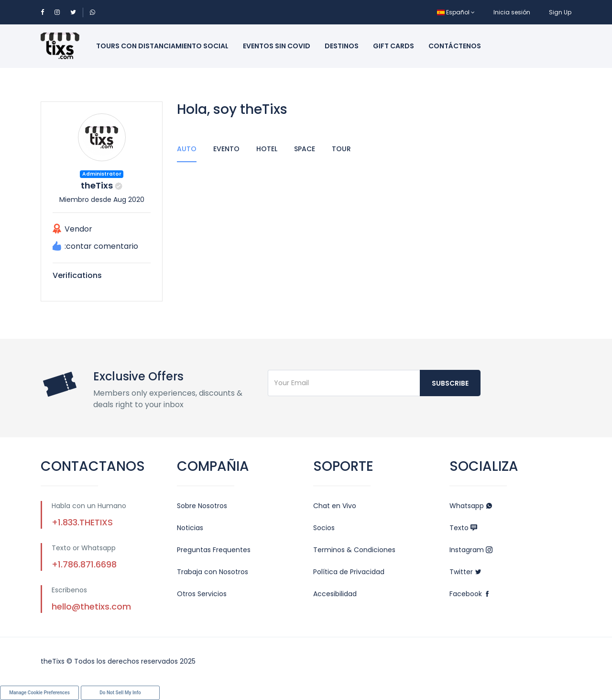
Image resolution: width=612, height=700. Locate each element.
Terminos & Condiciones (354, 550)
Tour (341, 149)
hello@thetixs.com (91, 606)
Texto (463, 528)
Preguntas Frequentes (214, 550)
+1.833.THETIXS (82, 522)
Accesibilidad (335, 594)
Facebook (470, 594)
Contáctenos (455, 46)
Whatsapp (471, 506)
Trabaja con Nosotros (213, 572)
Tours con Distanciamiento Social (162, 46)
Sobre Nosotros (202, 506)
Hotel (267, 149)
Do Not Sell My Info (120, 693)
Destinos (342, 46)
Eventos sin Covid (277, 46)
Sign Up (560, 12)
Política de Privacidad (349, 572)
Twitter (465, 572)
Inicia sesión (512, 12)
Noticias (190, 528)
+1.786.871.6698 (84, 564)
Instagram (471, 550)
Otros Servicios (202, 594)
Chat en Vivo (335, 506)
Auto (187, 149)
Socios (324, 528)
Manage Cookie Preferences (39, 693)
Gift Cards (393, 46)
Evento (226, 149)
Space (305, 149)
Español (456, 12)
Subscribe (450, 383)
